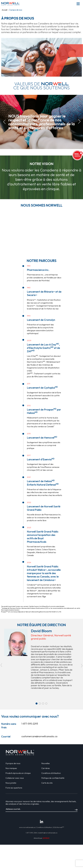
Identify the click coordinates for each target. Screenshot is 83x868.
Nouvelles (46, 763)
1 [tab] (37, 704)
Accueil (4, 10)
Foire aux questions (14, 788)
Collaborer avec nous (15, 778)
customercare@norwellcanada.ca (39, 736)
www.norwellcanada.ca (27, 827)
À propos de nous (13, 763)
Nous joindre (11, 783)
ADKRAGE (46, 838)
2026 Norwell (58, 827)
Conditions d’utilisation (51, 773)
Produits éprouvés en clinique (18, 773)
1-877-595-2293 (30, 724)
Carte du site (47, 783)
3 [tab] (43, 704)
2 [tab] (40, 704)
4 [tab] (46, 704)
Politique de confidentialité (53, 778)
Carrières (46, 768)
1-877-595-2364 (31, 833)
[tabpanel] (41, 660)
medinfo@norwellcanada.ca (48, 833)
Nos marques (11, 768)
